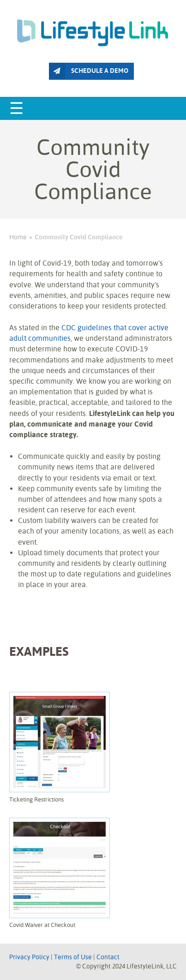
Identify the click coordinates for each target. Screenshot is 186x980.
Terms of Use (73, 957)
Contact (108, 957)
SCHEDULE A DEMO (89, 71)
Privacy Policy (29, 957)
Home (18, 237)
